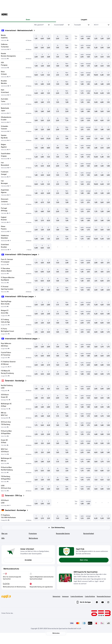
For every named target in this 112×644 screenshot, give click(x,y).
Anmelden (28, 560)
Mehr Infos (84, 560)
